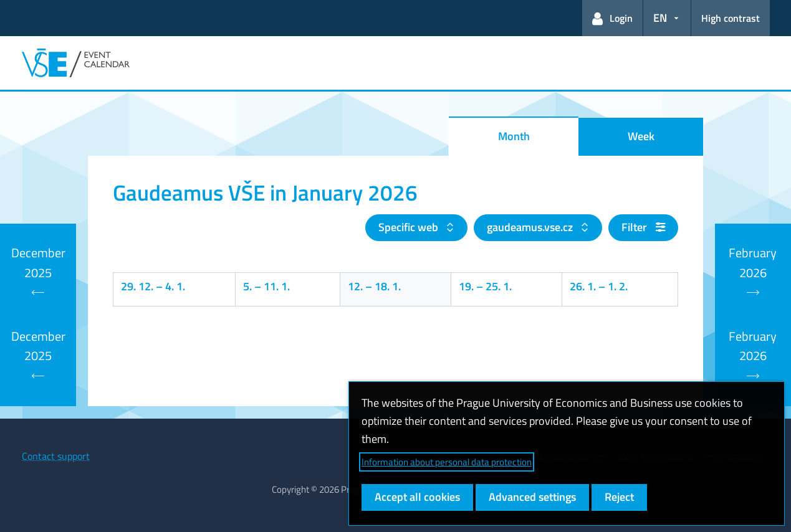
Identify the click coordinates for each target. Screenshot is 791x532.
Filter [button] (643, 227)
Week (641, 136)
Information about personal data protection (447, 462)
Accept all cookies (417, 497)
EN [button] (660, 18)
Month (514, 136)
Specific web (410, 227)
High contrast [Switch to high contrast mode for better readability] (731, 18)
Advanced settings (532, 497)
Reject (619, 497)
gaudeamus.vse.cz (531, 227)
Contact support (56, 456)
